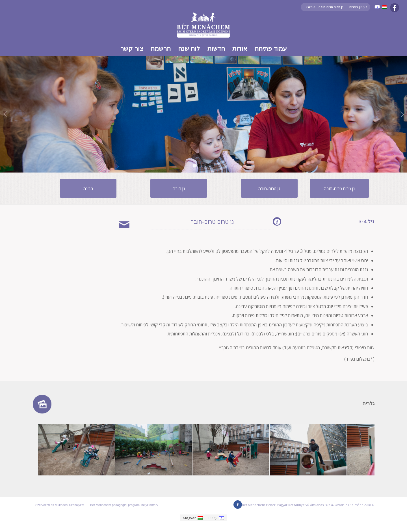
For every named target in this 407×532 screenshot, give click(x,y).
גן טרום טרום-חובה (331, 7)
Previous (5, 114)
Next (402, 114)
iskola (311, 7)
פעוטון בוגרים (358, 7)
